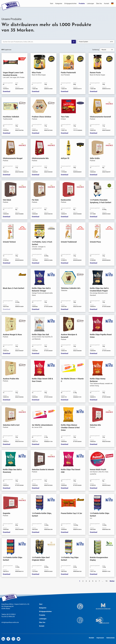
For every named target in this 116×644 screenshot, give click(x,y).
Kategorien (59, 4)
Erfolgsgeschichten (70, 4)
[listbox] (107, 50)
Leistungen (90, 4)
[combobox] (96, 42)
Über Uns (99, 4)
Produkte (82, 4)
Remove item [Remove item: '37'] (111, 42)
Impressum (100, 638)
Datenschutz (111, 638)
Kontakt (107, 4)
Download (7, 91)
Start (52, 4)
